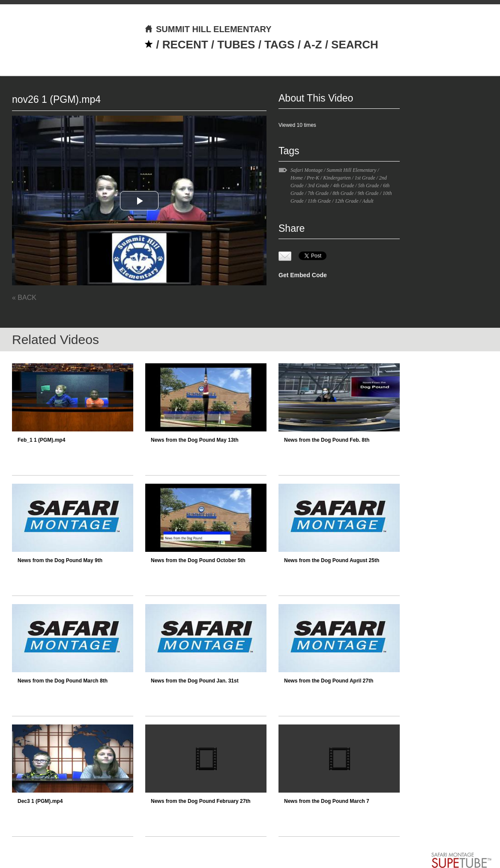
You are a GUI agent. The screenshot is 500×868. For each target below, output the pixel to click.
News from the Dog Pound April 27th (329, 681)
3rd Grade (318, 186)
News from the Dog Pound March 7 (327, 801)
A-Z (313, 45)
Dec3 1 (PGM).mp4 (40, 801)
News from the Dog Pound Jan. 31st (195, 681)
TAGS (279, 45)
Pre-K (313, 178)
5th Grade (369, 186)
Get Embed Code (303, 275)
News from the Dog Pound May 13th (195, 440)
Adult (368, 201)
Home (297, 178)
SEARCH (355, 45)
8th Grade (343, 193)
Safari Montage (307, 170)
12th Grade (346, 201)
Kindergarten (337, 178)
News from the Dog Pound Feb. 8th (327, 440)
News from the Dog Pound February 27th (201, 801)
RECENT (185, 45)
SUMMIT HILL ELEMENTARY (208, 29)
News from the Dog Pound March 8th (63, 681)
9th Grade (368, 193)
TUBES (236, 45)
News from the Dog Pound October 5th (198, 560)
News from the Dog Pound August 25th (332, 560)
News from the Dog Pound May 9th (60, 560)
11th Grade (319, 201)
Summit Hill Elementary (351, 170)
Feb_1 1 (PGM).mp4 (41, 440)
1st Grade (365, 178)
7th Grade (318, 193)
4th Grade (343, 186)
